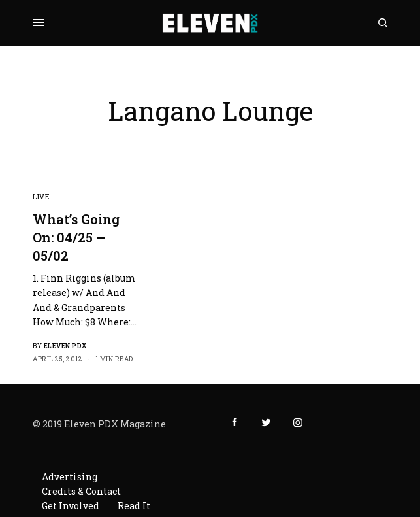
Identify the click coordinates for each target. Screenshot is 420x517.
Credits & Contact (81, 491)
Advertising (70, 477)
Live (41, 196)
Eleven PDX (65, 346)
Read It (134, 506)
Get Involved (71, 506)
